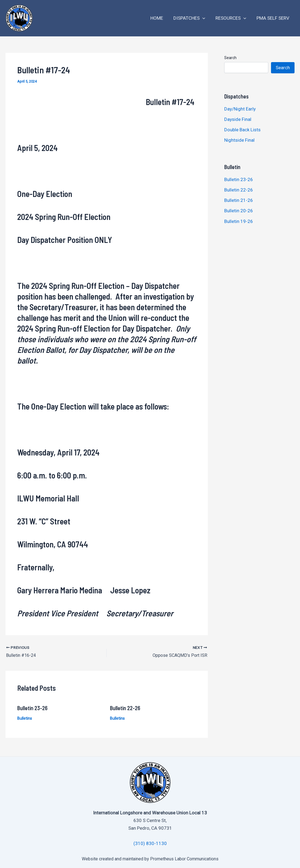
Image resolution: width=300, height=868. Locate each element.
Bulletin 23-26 (32, 708)
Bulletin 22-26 (125, 708)
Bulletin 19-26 (239, 221)
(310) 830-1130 (150, 843)
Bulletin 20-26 (239, 211)
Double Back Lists (243, 130)
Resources (232, 18)
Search (230, 58)
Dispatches (192, 18)
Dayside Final (238, 119)
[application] (205, 18)
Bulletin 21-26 (239, 200)
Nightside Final (239, 140)
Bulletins (25, 718)
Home (161, 18)
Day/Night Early (240, 109)
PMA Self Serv (273, 18)
